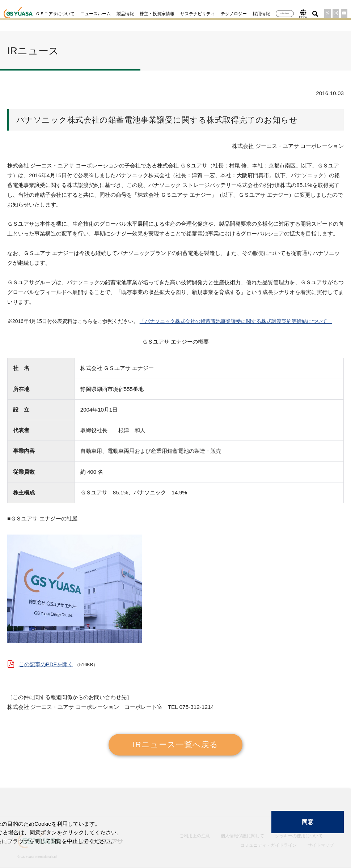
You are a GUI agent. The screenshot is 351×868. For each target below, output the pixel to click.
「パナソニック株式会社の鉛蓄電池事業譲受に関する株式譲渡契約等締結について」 (235, 317)
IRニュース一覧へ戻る (175, 739)
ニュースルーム (75, 14)
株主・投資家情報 (136, 14)
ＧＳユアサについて (34, 14)
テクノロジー (213, 14)
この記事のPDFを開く (46, 659)
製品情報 (105, 14)
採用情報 (241, 14)
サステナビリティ (177, 14)
